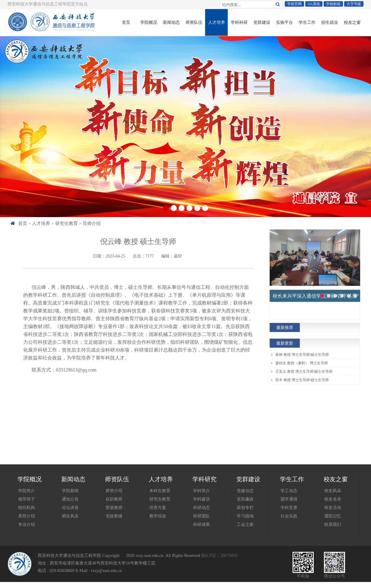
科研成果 (201, 524)
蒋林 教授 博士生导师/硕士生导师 (302, 355)
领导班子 (27, 499)
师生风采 (70, 516)
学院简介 (27, 491)
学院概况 (149, 22)
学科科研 (239, 22)
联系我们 (333, 524)
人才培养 (217, 22)
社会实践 (289, 516)
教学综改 (158, 516)
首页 (126, 22)
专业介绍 (27, 524)
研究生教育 (67, 223)
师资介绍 (114, 491)
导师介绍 (92, 223)
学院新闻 (70, 491)
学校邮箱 (333, 4)
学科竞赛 (289, 507)
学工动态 (289, 491)
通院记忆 (333, 516)
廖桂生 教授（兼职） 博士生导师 (302, 363)
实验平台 (284, 22)
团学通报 (289, 499)
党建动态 (245, 491)
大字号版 (354, 4)
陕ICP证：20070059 (219, 555)
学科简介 (201, 491)
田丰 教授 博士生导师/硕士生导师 (302, 380)
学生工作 (307, 22)
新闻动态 (171, 22)
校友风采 (333, 491)
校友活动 (333, 507)
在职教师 (114, 499)
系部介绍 (27, 516)
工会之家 (245, 524)
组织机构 (27, 507)
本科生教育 (160, 491)
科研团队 (201, 516)
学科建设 (201, 499)
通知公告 (70, 499)
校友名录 (333, 499)
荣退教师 (114, 507)
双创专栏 (245, 507)
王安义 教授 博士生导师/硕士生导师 (304, 371)
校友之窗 (352, 22)
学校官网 (294, 4)
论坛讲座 (70, 507)
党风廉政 (245, 499)
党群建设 (262, 22)
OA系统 (314, 4)
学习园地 (245, 516)
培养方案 (158, 507)
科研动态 (201, 507)
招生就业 (330, 22)
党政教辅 (114, 516)
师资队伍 (194, 22)
